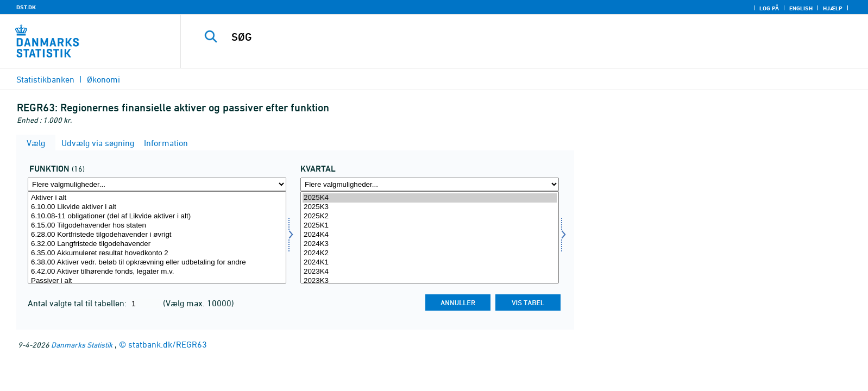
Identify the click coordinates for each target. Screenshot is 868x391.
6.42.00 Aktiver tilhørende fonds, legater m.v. (157, 272)
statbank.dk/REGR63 (168, 344)
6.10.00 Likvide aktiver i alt (157, 207)
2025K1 (430, 226)
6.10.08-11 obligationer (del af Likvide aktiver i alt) (157, 216)
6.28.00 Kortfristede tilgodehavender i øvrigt (157, 235)
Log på (769, 8)
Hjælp (833, 8)
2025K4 (430, 198)
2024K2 (430, 253)
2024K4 (430, 235)
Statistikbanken (45, 79)
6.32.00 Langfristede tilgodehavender (157, 244)
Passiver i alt (157, 281)
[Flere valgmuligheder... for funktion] (157, 184)
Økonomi (103, 79)
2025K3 (430, 207)
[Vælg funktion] (157, 237)
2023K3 (430, 281)
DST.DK (26, 7)
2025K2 (430, 216)
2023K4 (430, 272)
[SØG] (498, 37)
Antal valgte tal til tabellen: (78, 303)
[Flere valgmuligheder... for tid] (430, 184)
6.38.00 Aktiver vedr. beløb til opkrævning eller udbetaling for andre (157, 263)
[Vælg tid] (430, 237)
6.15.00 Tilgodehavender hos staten (157, 226)
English (801, 8)
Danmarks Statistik (82, 345)
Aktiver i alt (157, 198)
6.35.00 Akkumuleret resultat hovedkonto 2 (157, 253)
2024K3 (430, 244)
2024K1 (430, 263)
